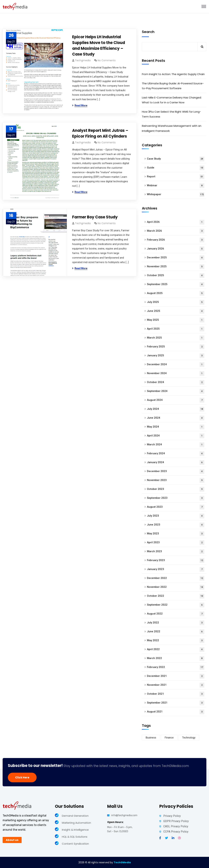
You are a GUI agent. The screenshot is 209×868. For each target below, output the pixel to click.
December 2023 (176, 471)
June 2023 (176, 525)
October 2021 (176, 694)
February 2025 (176, 347)
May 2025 (176, 320)
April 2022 (176, 650)
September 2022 (176, 605)
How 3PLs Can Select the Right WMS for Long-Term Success (171, 114)
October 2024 (176, 382)
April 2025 (176, 329)
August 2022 (176, 614)
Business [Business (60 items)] (151, 738)
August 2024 (176, 400)
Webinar (176, 186)
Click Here (22, 777)
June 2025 (176, 311)
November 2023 (176, 480)
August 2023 (176, 507)
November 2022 (176, 587)
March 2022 (176, 658)
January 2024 (176, 463)
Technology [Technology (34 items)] (189, 738)
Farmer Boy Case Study (95, 217)
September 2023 (176, 498)
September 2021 (176, 703)
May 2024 (176, 427)
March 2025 (176, 338)
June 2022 (176, 632)
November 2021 (176, 685)
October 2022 (176, 596)
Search (148, 32)
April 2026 (176, 222)
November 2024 (176, 374)
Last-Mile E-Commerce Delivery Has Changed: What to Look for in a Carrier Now (172, 100)
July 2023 (176, 516)
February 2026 (176, 240)
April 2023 (176, 543)
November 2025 (176, 267)
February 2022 (176, 667)
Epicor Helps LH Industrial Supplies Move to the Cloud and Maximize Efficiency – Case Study (99, 46)
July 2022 (176, 623)
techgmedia (83, 60)
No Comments (107, 60)
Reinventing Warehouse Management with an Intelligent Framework (172, 128)
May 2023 (176, 534)
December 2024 (176, 365)
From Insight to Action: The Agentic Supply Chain (173, 74)
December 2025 (176, 258)
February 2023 (176, 560)
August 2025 (176, 293)
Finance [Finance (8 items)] (169, 738)
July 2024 (176, 409)
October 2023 (176, 489)
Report (176, 177)
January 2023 (176, 569)
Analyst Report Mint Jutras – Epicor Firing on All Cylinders (100, 133)
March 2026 (176, 231)
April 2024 (176, 436)
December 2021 (176, 676)
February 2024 (176, 454)
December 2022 (176, 578)
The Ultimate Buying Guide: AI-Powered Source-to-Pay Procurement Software (173, 86)
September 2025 (176, 284)
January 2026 (176, 249)
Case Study (176, 159)
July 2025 (176, 302)
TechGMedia (122, 862)
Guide (176, 168)
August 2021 (176, 712)
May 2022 (176, 641)
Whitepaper (176, 195)
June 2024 (176, 418)
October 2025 (176, 276)
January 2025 (176, 356)
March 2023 (176, 552)
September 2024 (176, 391)
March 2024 (176, 445)
